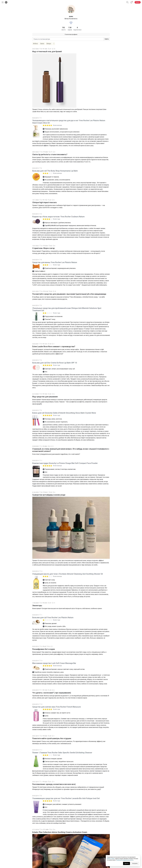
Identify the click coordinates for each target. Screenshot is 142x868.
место (64, 30)
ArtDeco (35, 44)
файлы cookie (111, 859)
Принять (127, 863)
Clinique (49, 44)
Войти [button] (138, 2)
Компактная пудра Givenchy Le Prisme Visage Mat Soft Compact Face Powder (65, 463)
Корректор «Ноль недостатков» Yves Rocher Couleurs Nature (58, 217)
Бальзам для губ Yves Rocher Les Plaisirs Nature (53, 618)
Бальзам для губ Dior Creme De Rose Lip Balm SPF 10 (55, 363)
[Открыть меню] (2, 2)
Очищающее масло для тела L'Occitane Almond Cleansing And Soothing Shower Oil (68, 574)
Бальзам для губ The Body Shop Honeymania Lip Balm (55, 171)
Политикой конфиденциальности (125, 860)
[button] (127, 2)
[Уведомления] (131, 2)
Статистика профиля (71, 34)
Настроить (135, 863)
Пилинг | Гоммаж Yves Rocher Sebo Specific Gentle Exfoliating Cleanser (62, 753)
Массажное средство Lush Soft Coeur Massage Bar (54, 663)
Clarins (42, 44)
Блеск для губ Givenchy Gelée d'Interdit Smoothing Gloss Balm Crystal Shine (64, 413)
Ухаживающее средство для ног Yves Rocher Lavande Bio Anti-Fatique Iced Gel (66, 798)
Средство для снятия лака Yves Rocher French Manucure (57, 707)
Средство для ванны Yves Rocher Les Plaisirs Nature (55, 262)
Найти (107, 39)
